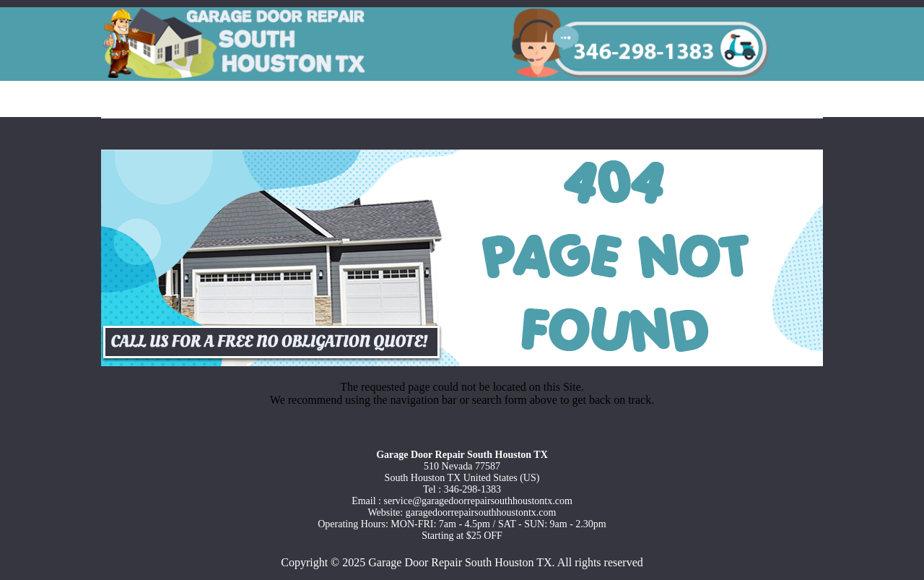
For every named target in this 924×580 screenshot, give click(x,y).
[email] (478, 501)
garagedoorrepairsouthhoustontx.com (481, 512)
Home (140, 100)
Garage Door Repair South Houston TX (460, 562)
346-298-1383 (472, 489)
